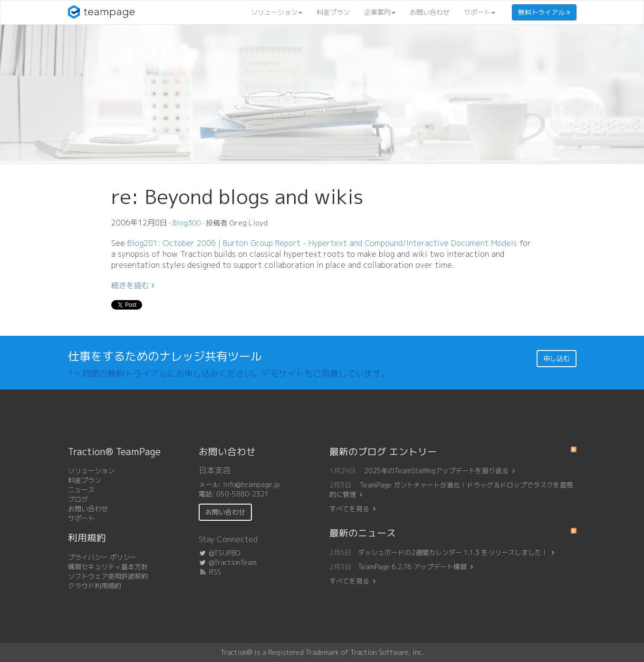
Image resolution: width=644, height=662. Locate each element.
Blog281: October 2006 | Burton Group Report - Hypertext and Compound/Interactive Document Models (322, 243)
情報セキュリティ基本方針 (108, 567)
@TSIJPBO (219, 553)
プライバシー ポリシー (102, 557)
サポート (480, 12)
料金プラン (333, 12)
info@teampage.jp (251, 484)
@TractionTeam (228, 562)
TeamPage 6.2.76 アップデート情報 (412, 567)
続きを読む (133, 285)
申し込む (557, 358)
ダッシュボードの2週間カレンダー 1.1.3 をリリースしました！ (453, 552)
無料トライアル (544, 12)
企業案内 (380, 12)
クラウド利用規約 (95, 586)
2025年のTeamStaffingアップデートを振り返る (439, 471)
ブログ (78, 499)
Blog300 (187, 223)
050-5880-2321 (243, 494)
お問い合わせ (430, 12)
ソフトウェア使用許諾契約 (108, 576)
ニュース (81, 490)
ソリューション (277, 12)
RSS (210, 572)
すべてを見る (349, 509)
